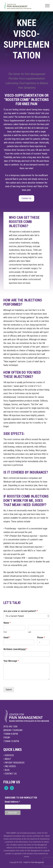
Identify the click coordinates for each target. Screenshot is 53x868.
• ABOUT (7, 759)
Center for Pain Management (34, 862)
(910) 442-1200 (10, 727)
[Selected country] (39, 642)
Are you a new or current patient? (21, 611)
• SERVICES (9, 755)
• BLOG (6, 770)
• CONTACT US (10, 774)
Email (7, 637)
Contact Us (26, 198)
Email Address (12, 802)
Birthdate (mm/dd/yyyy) (15, 649)
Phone (41, 637)
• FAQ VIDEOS (10, 766)
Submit (9, 690)
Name (7, 623)
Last (30, 632)
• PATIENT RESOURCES (14, 763)
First (5, 632)
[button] (47, 6)
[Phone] (43, 642)
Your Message (11, 661)
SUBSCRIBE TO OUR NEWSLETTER (21, 798)
